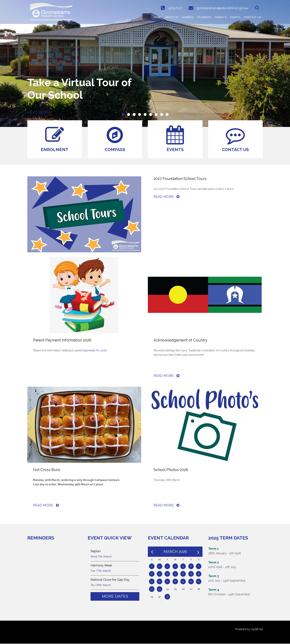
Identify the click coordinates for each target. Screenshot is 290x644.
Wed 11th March (101, 557)
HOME (157, 17)
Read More (166, 197)
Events (235, 17)
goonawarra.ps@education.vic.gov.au (222, 8)
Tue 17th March (101, 571)
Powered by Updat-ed (249, 630)
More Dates (115, 597)
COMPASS (188, 17)
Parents (221, 17)
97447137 (175, 8)
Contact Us (252, 17)
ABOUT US (171, 17)
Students (204, 17)
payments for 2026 (95, 351)
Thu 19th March (101, 585)
